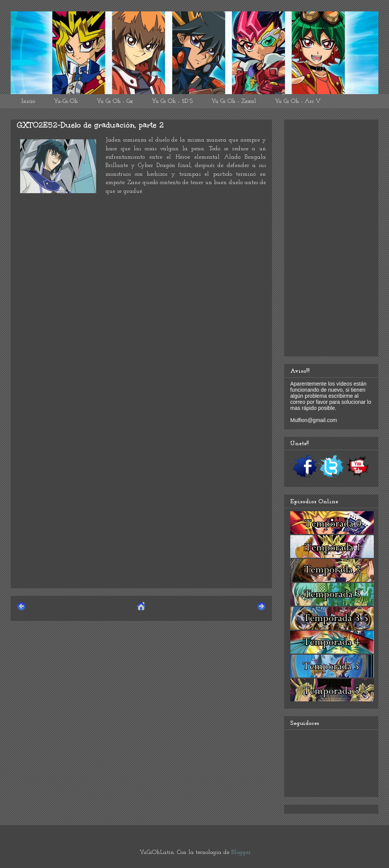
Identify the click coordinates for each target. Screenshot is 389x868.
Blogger (241, 852)
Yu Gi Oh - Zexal (234, 101)
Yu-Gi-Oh (66, 101)
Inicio (28, 101)
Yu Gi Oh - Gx (115, 101)
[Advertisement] (141, 529)
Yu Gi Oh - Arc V (298, 101)
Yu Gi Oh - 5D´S (172, 101)
